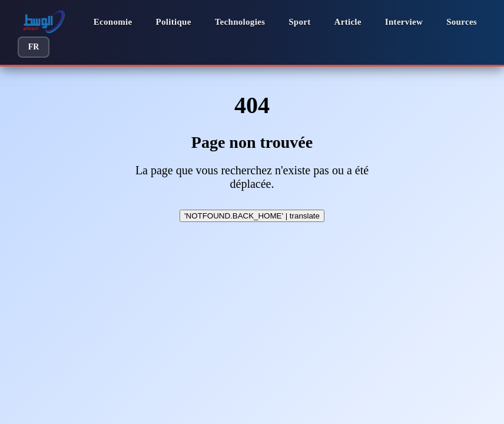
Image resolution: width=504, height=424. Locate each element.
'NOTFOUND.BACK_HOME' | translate (252, 216)
